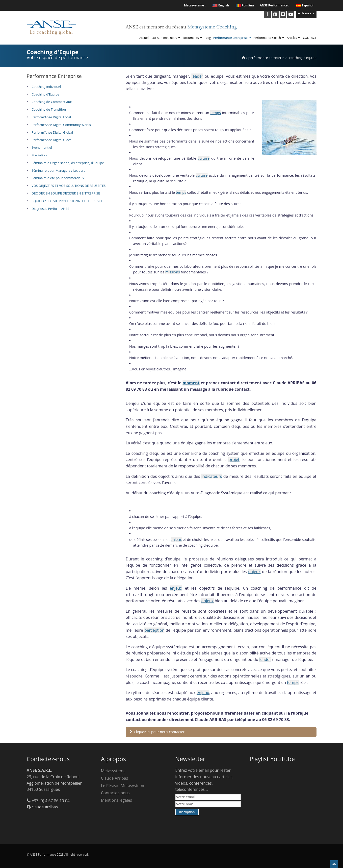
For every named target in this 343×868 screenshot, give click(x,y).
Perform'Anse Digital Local (51, 117)
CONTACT (310, 38)
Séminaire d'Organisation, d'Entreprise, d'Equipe (68, 163)
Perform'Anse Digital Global (52, 132)
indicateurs (212, 476)
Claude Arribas (115, 778)
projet (234, 459)
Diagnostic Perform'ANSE (51, 209)
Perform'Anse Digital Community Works (61, 125)
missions (172, 272)
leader (197, 76)
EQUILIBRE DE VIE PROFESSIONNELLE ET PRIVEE (67, 201)
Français (306, 13)
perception (154, 630)
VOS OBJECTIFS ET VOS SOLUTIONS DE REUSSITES (69, 186)
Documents (192, 38)
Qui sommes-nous (166, 38)
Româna (245, 5)
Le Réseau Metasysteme (123, 786)
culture (204, 158)
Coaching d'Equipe (46, 94)
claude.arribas (45, 807)
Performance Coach (269, 38)
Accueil (144, 38)
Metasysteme (113, 771)
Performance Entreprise (232, 38)
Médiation (39, 155)
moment (191, 383)
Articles (294, 38)
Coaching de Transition (49, 109)
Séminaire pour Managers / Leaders (58, 170)
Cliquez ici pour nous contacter (157, 732)
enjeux (176, 540)
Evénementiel (42, 147)
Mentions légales (117, 800)
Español (308, 5)
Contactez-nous (115, 793)
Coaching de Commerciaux (52, 102)
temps (215, 113)
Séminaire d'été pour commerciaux (58, 178)
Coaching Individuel (46, 87)
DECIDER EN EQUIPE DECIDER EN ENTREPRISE (66, 193)
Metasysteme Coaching (212, 27)
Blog (208, 38)
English (221, 5)
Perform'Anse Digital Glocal (52, 140)
